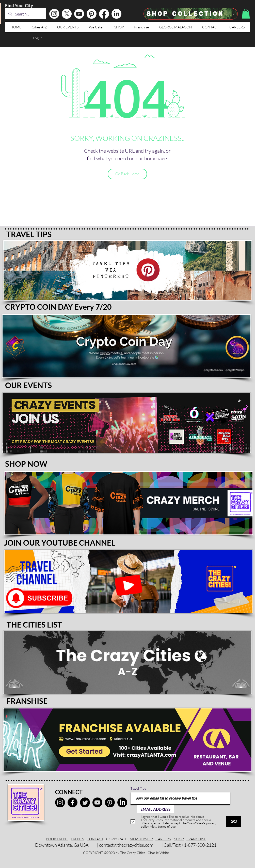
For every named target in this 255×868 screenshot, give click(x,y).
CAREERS (163, 839)
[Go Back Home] (127, 174)
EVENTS (77, 839)
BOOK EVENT (57, 839)
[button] (246, 14)
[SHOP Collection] (191, 14)
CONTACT (95, 839)
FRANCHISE (196, 839)
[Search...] (25, 14)
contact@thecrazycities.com (126, 845)
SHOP (179, 839)
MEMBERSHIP (141, 839)
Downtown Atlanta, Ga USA (62, 845)
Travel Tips (138, 788)
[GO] (234, 821)
